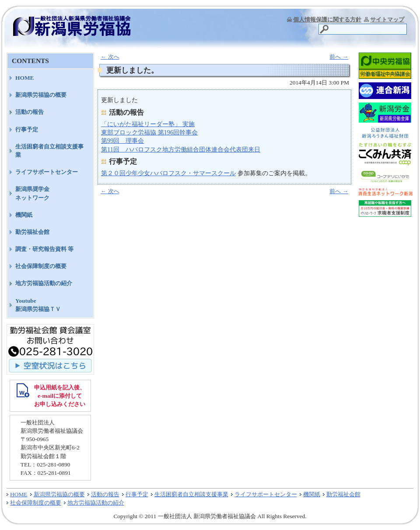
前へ (339, 57)
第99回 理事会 (122, 141)
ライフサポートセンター (47, 172)
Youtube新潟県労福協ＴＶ (38, 305)
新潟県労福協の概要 (41, 95)
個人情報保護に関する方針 (327, 19)
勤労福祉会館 (32, 232)
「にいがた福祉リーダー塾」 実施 (148, 124)
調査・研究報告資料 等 (44, 249)
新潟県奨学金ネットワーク (32, 193)
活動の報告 (30, 112)
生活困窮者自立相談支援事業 (49, 151)
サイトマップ (387, 19)
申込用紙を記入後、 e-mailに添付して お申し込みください (60, 396)
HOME (25, 78)
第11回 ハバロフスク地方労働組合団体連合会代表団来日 (181, 149)
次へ (110, 57)
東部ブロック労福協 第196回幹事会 (149, 132)
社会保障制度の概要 (41, 266)
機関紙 (24, 215)
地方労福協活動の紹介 (44, 283)
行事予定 (27, 129)
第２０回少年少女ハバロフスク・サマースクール (168, 173)
